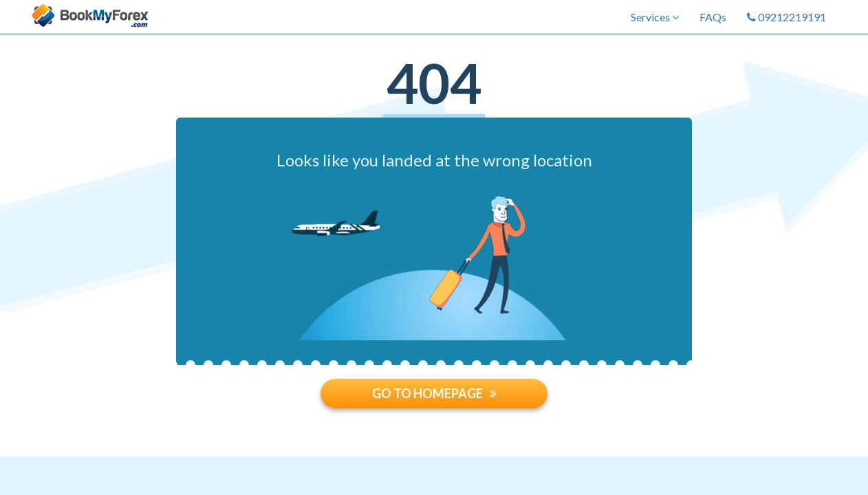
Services (655, 17)
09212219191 (786, 17)
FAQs (713, 17)
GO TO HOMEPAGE (434, 393)
